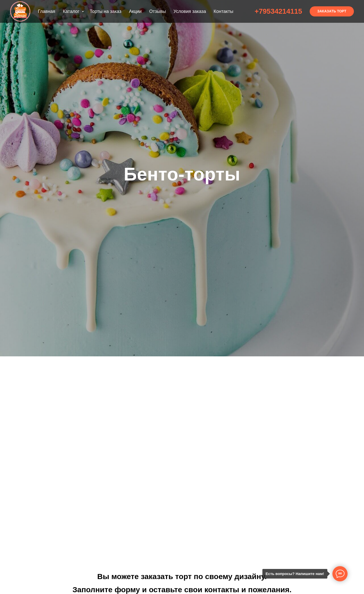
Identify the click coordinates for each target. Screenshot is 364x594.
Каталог (72, 11)
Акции (135, 11)
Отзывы (157, 11)
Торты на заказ (106, 11)
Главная (47, 11)
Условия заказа (190, 11)
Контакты (223, 11)
